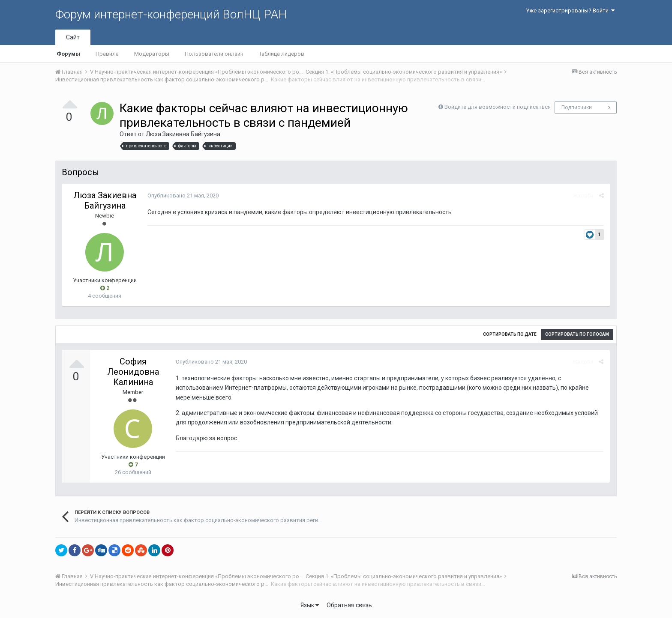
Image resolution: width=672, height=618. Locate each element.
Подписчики (577, 107)
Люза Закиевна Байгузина (183, 134)
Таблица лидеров (282, 54)
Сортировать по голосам (577, 334)
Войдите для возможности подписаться (498, 107)
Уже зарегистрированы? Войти (570, 10)
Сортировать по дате (510, 334)
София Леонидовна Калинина (133, 372)
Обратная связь (349, 605)
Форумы (68, 54)
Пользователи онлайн (214, 54)
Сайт (73, 37)
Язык (310, 605)
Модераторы (152, 54)
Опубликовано (183, 196)
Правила (107, 54)
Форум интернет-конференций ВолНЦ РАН (171, 14)
